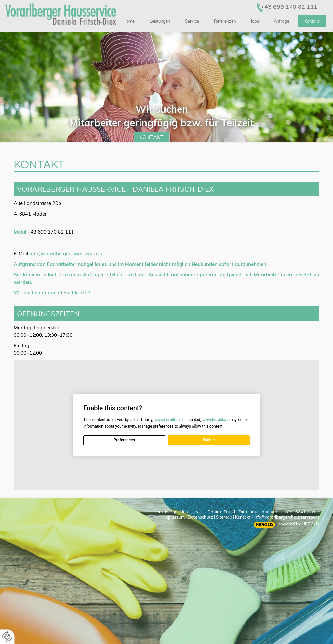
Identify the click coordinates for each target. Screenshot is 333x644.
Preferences (124, 440)
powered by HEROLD (299, 524)
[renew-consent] (7, 637)
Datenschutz (200, 517)
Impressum (174, 517)
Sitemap (224, 517)
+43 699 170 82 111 (289, 7)
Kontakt (151, 137)
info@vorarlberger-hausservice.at (67, 253)
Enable (209, 440)
